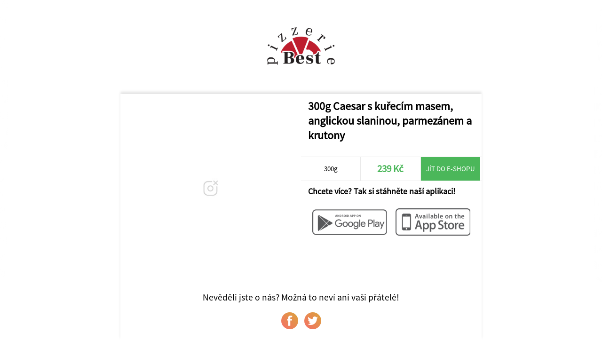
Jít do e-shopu (451, 169)
